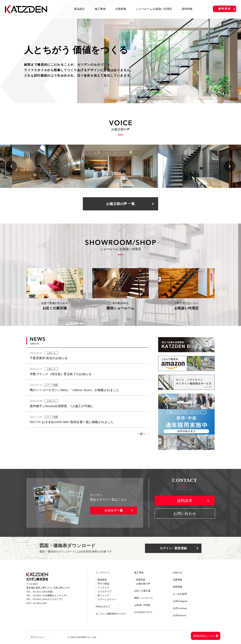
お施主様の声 (143, 584)
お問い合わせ (185, 514)
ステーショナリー (107, 599)
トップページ (103, 573)
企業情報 (121, 9)
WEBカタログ (103, 607)
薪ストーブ (103, 595)
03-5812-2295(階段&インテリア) (50, 595)
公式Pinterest (179, 615)
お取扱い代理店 (142, 605)
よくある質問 (180, 594)
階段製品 (102, 580)
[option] (48, 166)
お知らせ (178, 573)
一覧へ (141, 434)
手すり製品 (103, 584)
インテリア (103, 588)
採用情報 (187, 9)
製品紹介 (80, 9)
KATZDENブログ (143, 612)
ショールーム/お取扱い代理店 (154, 9)
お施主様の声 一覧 (120, 204)
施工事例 (100, 9)
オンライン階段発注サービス (111, 614)
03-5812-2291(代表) (43, 592)
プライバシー (37, 637)
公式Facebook (180, 608)
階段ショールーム (144, 598)
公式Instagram (180, 601)
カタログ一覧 (114, 510)
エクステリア (104, 592)
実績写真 (141, 580)
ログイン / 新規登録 (173, 548)
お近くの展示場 (142, 591)
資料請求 (225, 9)
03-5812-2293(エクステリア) (48, 599)
